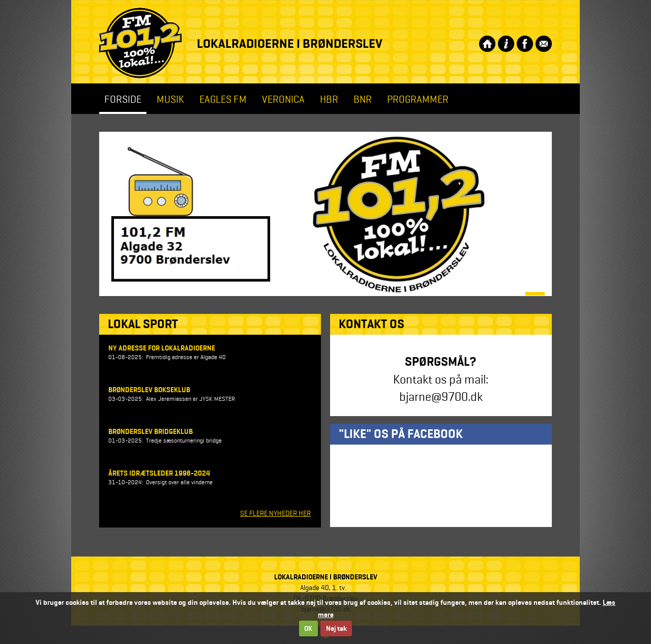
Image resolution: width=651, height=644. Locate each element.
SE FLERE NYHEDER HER (275, 513)
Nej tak (336, 628)
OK (308, 628)
